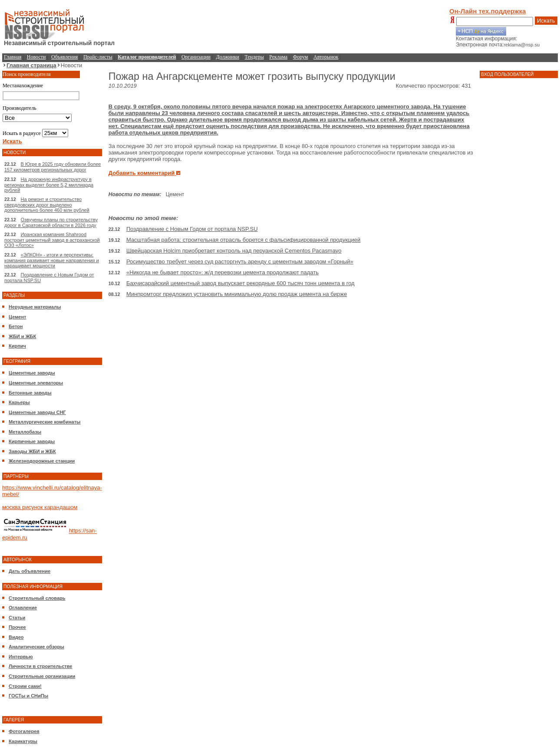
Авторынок (326, 57)
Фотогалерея (24, 731)
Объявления (64, 57)
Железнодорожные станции (42, 461)
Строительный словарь (37, 598)
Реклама (278, 57)
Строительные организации (42, 676)
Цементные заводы (32, 373)
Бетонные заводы (30, 393)
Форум (301, 57)
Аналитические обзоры (36, 647)
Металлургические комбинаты (44, 422)
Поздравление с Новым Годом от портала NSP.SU (192, 229)
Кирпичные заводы (32, 441)
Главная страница (31, 65)
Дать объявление (30, 571)
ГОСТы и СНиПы (28, 696)
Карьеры (19, 402)
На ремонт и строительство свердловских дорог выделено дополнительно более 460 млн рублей (47, 205)
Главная (13, 57)
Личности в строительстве (40, 666)
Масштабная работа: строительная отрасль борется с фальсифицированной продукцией (243, 240)
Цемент (17, 317)
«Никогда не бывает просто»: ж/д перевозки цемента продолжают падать (222, 272)
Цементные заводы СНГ (37, 412)
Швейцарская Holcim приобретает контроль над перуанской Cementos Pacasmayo (234, 251)
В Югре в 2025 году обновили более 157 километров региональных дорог (53, 167)
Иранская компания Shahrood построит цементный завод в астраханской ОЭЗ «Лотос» (52, 240)
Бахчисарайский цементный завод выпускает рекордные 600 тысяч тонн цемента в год (240, 283)
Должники (228, 57)
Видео (16, 637)
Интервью (21, 657)
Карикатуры (23, 741)
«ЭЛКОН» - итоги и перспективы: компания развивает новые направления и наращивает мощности (52, 260)
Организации (196, 57)
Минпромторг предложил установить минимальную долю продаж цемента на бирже (237, 294)
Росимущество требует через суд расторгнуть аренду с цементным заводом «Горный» (240, 261)
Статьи (17, 618)
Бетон (16, 326)
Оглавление (23, 608)
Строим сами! (25, 686)
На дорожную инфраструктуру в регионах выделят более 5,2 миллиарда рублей (49, 185)
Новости (36, 57)
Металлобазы (25, 432)
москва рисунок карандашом (40, 507)
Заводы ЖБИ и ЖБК (32, 451)
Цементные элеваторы (36, 383)
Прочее (17, 627)
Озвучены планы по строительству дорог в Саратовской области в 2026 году (51, 222)
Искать (546, 21)
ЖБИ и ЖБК (22, 336)
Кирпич (17, 346)
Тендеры (254, 57)
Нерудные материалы (35, 307)
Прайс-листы (98, 57)
